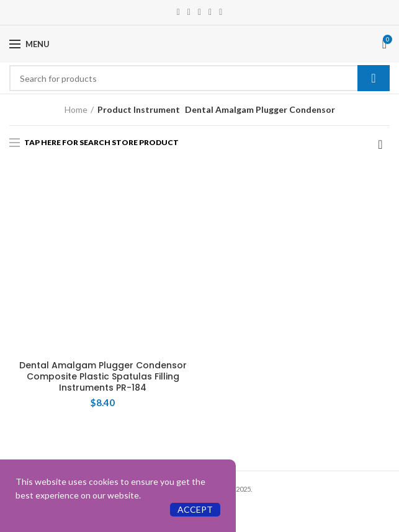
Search (374, 78)
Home (76, 109)
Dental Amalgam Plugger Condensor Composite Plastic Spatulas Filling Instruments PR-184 (103, 377)
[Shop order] (380, 144)
